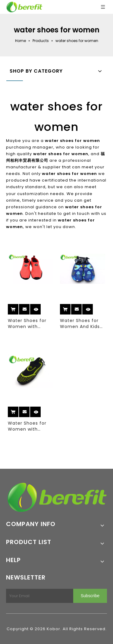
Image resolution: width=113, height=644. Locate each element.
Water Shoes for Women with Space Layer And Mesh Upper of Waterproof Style (28, 426)
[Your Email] (38, 596)
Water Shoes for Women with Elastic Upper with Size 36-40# (29, 324)
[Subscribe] (90, 596)
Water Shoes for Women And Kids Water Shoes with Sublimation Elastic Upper (83, 324)
